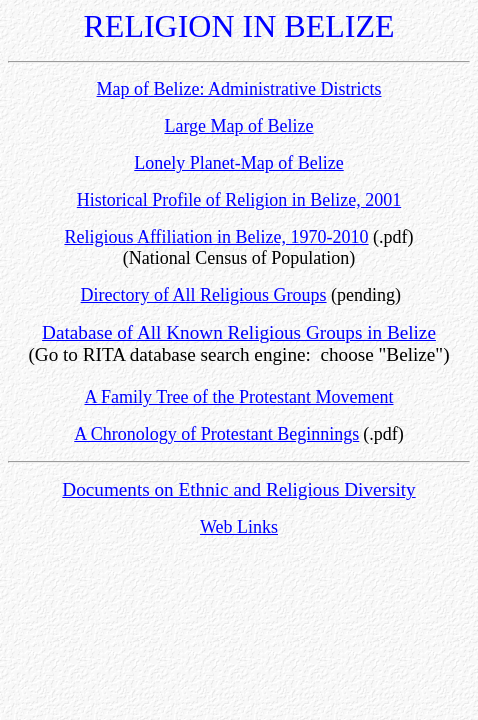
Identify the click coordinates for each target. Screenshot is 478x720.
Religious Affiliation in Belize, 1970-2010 (216, 237)
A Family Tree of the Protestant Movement (239, 397)
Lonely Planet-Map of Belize (238, 163)
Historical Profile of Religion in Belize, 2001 (239, 200)
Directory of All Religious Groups (204, 295)
